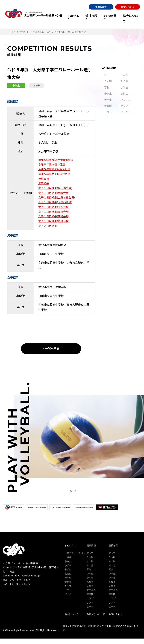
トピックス (70, 551)
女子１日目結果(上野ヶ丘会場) (58, 201)
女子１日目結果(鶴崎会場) (55, 221)
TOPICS (67, 18)
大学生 (108, 100)
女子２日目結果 (48, 231)
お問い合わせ (128, 10)
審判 (107, 87)
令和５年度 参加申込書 (53, 165)
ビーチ (124, 112)
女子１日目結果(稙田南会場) (56, 191)
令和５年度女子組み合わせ (55, 175)
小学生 (124, 87)
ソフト (108, 112)
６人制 (108, 81)
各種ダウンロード (96, 620)
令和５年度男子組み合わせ (55, 170)
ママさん (125, 100)
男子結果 (44, 185)
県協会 (68, 567)
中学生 (108, 93)
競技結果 (108, 18)
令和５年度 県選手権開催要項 (57, 160)
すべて (90, 559)
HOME (53, 18)
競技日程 (87, 18)
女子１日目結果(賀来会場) (55, 216)
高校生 (124, 93)
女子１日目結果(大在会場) (55, 211)
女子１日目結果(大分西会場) (56, 206)
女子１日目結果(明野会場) (55, 195)
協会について (131, 18)
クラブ (124, 106)
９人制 (124, 75)
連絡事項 (44, 180)
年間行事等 (101, 10)
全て (107, 75)
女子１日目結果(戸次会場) (55, 226)
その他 (124, 81)
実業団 (108, 106)
